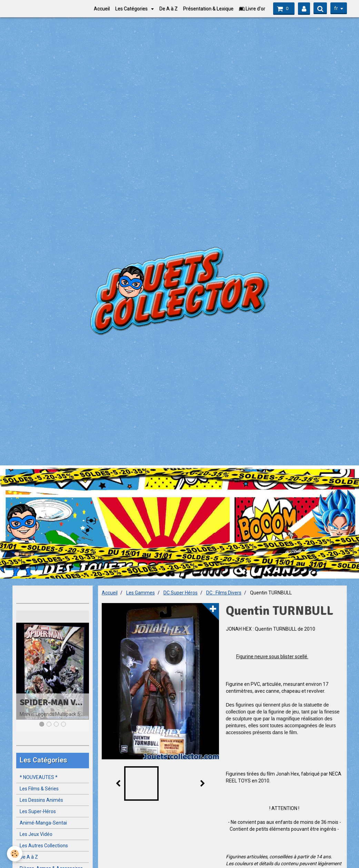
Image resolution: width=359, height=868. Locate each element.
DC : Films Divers (224, 593)
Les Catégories (132, 9)
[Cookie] (15, 854)
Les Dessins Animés (41, 800)
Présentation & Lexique (208, 9)
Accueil (102, 9)
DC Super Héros (181, 593)
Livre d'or (252, 9)
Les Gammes (141, 593)
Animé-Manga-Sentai (43, 823)
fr (336, 8)
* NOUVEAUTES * (39, 777)
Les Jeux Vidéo (36, 834)
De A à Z (168, 9)
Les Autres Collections (44, 846)
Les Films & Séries (39, 789)
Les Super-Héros (38, 811)
